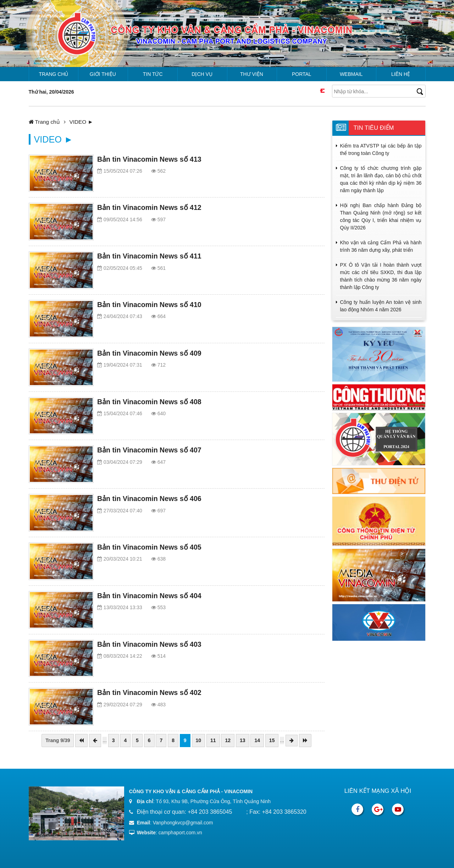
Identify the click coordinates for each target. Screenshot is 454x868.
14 (257, 740)
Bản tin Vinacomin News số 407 (149, 450)
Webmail (351, 74)
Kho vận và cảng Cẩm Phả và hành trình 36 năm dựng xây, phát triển (381, 246)
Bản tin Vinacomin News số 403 (149, 644)
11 (213, 740)
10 (199, 740)
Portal (302, 74)
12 (228, 740)
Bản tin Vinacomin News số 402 (149, 692)
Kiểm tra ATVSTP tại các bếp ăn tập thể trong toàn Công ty (381, 149)
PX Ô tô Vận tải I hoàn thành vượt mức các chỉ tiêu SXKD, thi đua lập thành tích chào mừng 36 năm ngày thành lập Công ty (381, 276)
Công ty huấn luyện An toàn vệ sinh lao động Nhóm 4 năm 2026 (381, 306)
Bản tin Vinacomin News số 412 (149, 207)
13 (243, 740)
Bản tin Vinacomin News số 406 (149, 499)
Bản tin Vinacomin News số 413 (149, 159)
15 (272, 740)
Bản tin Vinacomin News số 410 (149, 305)
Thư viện (252, 74)
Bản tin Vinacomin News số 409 (149, 353)
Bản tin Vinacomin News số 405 (149, 547)
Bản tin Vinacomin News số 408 (149, 402)
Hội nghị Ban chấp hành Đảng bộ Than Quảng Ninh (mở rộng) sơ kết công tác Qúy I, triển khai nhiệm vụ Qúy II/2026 (381, 216)
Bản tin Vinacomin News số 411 (149, 256)
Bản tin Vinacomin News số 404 (149, 596)
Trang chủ (53, 74)
